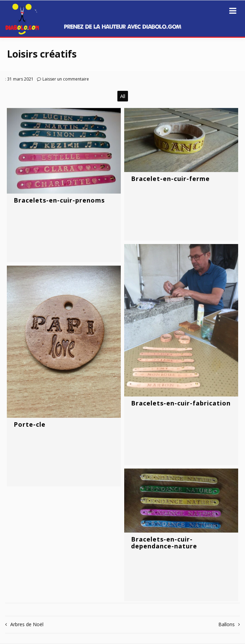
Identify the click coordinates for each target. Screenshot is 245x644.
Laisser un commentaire (66, 79)
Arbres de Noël (27, 624)
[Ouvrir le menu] (233, 11)
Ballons (227, 624)
